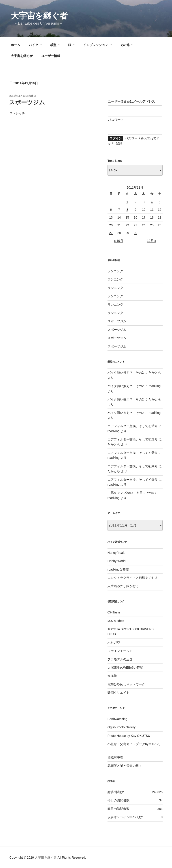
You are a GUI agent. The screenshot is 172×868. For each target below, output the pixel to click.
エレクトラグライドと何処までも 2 (132, 578)
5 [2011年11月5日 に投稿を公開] (160, 202)
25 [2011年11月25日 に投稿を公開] (152, 225)
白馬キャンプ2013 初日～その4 (131, 493)
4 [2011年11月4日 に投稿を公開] (152, 202)
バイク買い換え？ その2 (126, 373)
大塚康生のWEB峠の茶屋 (125, 668)
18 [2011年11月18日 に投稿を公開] (152, 217)
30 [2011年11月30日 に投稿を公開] (135, 233)
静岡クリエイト (118, 693)
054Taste (114, 612)
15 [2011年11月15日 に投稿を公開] (127, 217)
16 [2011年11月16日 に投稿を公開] (135, 217)
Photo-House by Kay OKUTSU (129, 736)
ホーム (15, 45)
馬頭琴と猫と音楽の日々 (125, 766)
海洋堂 (112, 676)
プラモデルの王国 (120, 659)
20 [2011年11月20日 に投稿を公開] (111, 225)
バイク (36, 45)
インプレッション (98, 45)
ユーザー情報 (51, 56)
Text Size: (115, 161)
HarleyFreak (116, 553)
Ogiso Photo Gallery (121, 727)
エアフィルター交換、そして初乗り (133, 426)
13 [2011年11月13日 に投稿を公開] (111, 217)
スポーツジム (27, 102)
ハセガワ (114, 643)
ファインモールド (120, 651)
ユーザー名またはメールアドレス (131, 101)
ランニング (115, 271)
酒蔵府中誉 (115, 757)
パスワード (116, 120)
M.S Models (116, 621)
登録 (119, 143)
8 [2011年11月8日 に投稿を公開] (127, 210)
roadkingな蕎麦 (118, 569)
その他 (127, 45)
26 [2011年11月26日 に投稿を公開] (160, 225)
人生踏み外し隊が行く (123, 586)
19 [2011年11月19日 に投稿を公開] (160, 217)
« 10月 (118, 241)
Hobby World (117, 561)
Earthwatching (117, 719)
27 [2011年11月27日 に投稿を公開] (111, 233)
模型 (55, 45)
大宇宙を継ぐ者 (39, 16)
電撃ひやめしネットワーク (126, 684)
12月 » (152, 241)
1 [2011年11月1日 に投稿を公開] (127, 202)
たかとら (155, 373)
